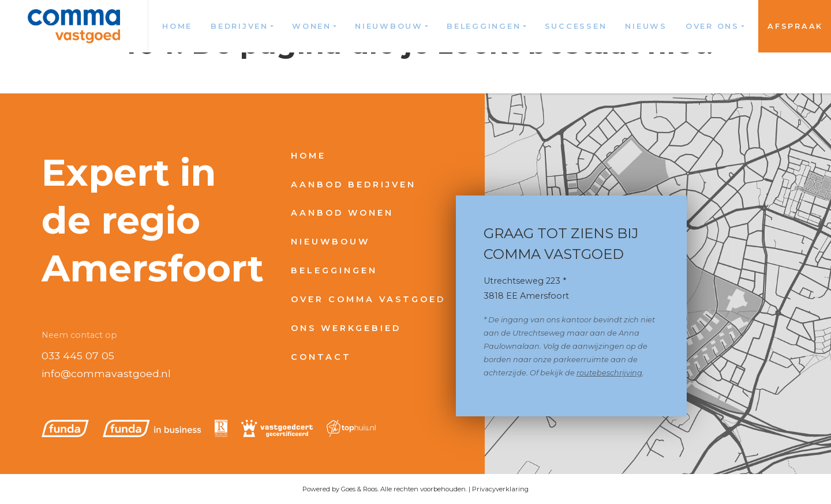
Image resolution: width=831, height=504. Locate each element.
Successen (576, 26)
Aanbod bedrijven (353, 185)
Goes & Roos (359, 489)
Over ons (712, 26)
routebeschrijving (609, 373)
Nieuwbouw (389, 26)
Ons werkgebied (346, 328)
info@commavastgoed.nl (106, 373)
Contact (321, 357)
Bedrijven (239, 26)
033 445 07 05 (78, 356)
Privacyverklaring (500, 489)
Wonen (312, 26)
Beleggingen (484, 26)
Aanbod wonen (342, 213)
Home (177, 26)
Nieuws (646, 26)
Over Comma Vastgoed (368, 299)
